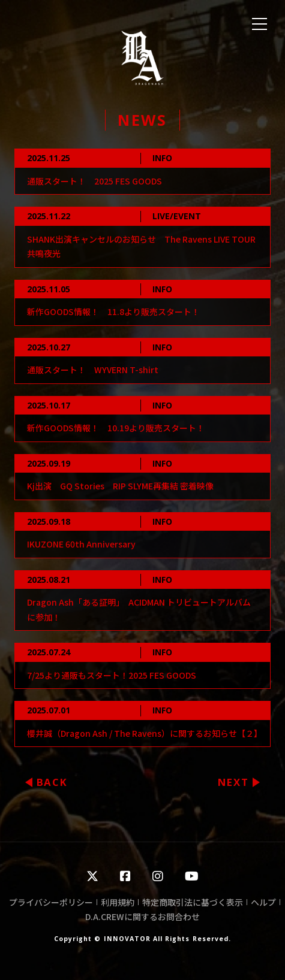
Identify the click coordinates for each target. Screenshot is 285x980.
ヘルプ (263, 902)
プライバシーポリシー (51, 902)
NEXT (233, 782)
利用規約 (118, 902)
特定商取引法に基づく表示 (193, 902)
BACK (52, 782)
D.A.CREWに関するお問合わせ (142, 917)
